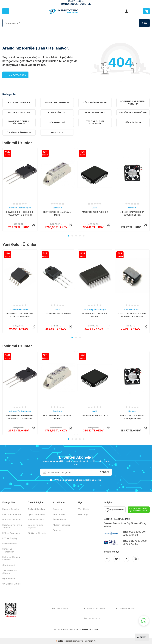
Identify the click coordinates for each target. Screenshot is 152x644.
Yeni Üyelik (84, 509)
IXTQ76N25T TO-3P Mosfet (57, 314)
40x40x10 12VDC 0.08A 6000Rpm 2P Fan (132, 213)
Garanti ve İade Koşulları (35, 526)
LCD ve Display (57, 112)
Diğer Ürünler (133, 122)
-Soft (59, 641)
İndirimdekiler (60, 519)
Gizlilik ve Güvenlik (37, 533)
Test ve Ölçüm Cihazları (95, 122)
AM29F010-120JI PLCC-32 (95, 212)
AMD (95, 208)
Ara (144, 23)
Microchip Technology (95, 309)
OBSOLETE (57, 132)
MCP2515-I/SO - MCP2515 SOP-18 (95, 315)
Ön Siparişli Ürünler (19, 132)
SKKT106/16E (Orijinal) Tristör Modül (57, 213)
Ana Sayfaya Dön (15, 75)
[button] (68, 236)
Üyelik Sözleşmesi (36, 514)
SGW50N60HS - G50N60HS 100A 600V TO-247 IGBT (20, 213)
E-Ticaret (66, 641)
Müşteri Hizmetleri (62, 525)
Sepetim (57, 530)
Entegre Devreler (19, 102)
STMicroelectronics (20, 309)
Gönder (105, 472)
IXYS (57, 309)
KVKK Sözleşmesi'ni (64, 480)
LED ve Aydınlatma (19, 112)
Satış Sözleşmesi (36, 519)
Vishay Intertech (132, 309)
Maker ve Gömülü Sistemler (19, 122)
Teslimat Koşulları (36, 509)
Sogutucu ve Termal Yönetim (133, 102)
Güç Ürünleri (57, 122)
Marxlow (132, 208)
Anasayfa (58, 509)
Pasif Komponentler (57, 102)
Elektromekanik (95, 112)
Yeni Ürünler (59, 514)
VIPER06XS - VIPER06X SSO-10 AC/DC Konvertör (20, 315)
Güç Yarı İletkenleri (95, 102)
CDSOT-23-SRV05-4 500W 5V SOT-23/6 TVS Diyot (132, 315)
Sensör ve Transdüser (133, 112)
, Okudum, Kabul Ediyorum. (76, 480)
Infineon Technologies (20, 208)
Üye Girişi (83, 514)
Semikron (57, 208)
